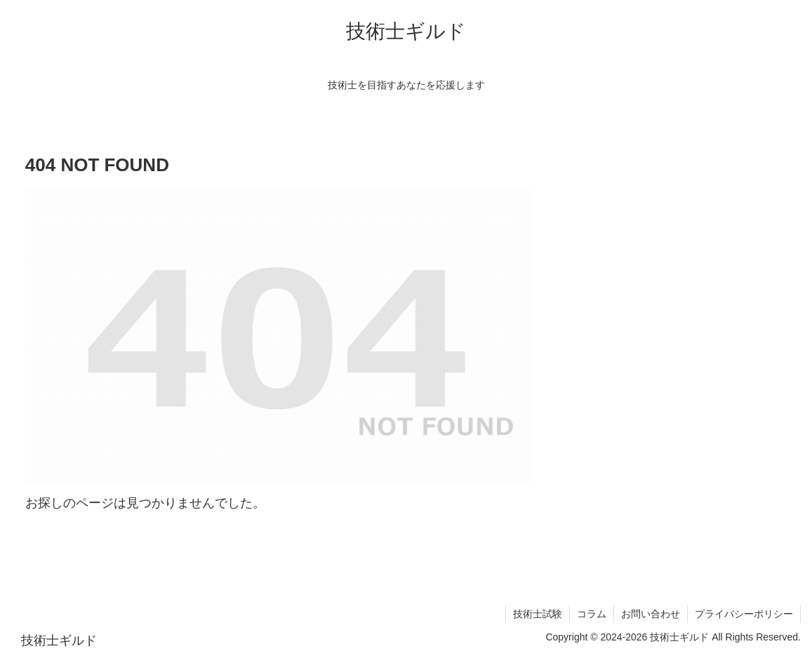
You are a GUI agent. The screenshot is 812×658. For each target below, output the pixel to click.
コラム (592, 614)
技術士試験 (538, 614)
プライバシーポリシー (744, 614)
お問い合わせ (651, 614)
